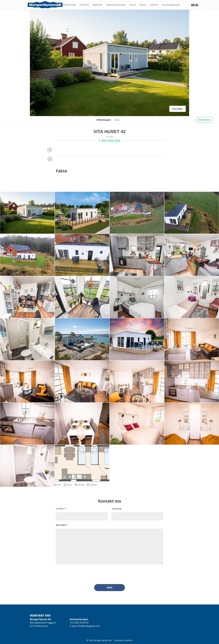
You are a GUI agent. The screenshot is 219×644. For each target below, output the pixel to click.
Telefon (116, 509)
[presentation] (77, 574)
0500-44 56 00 (81, 623)
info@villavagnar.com (89, 626)
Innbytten (97, 5)
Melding (61, 525)
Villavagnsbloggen (171, 5)
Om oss (132, 5)
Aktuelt (143, 5)
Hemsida (118, 640)
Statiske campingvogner (65, 5)
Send (110, 588)
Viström (129, 640)
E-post (60, 509)
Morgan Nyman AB (103, 640)
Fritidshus (84, 5)
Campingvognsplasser (116, 5)
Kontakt (154, 5)
